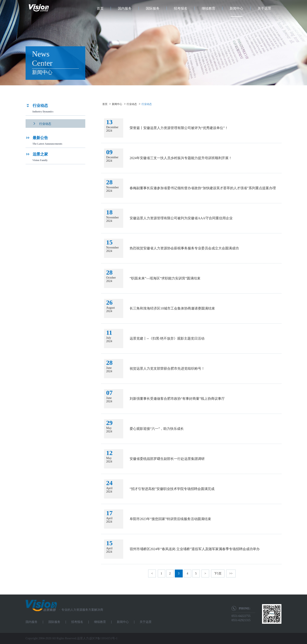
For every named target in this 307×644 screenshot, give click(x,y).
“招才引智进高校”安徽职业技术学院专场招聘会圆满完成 (172, 489)
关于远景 (264, 8)
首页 (100, 8)
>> (231, 573)
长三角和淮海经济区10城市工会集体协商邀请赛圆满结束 (172, 308)
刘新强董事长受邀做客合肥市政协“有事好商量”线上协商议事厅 (177, 399)
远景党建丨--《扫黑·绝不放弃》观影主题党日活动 (167, 338)
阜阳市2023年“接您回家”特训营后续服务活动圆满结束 (170, 519)
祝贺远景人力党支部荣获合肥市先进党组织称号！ (167, 369)
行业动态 (132, 104)
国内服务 (125, 8)
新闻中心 (236, 8)
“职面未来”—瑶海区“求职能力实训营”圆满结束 (165, 278)
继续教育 (209, 8)
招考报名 (181, 8)
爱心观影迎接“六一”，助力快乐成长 (157, 429)
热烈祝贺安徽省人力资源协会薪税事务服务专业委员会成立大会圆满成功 (184, 248)
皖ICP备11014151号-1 (104, 638)
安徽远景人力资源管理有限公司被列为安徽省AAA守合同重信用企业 (181, 218)
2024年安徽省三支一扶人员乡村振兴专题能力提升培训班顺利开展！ (181, 158)
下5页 (218, 573)
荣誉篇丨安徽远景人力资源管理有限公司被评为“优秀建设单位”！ (179, 128)
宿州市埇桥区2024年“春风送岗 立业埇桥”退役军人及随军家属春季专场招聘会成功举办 (195, 549)
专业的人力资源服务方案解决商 (80, 610)
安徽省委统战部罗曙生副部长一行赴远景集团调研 (167, 459)
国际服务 (153, 8)
